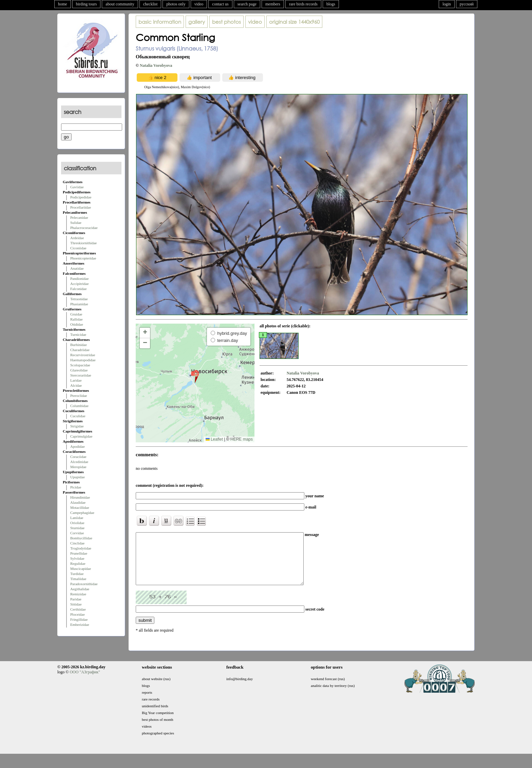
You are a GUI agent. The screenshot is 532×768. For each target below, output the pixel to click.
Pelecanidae (79, 217)
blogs (331, 4)
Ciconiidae (78, 248)
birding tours (87, 4)
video (199, 4)
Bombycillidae (81, 538)
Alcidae (76, 385)
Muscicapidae (81, 569)
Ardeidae (77, 238)
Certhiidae (78, 609)
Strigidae (77, 426)
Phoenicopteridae (83, 258)
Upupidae (78, 477)
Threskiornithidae (83, 243)
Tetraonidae (79, 299)
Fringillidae (79, 619)
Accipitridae (79, 284)
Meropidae (78, 467)
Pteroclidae (79, 396)
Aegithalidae (80, 589)
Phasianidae (79, 304)
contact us (220, 4)
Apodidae (78, 446)
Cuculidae (78, 416)
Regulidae (78, 563)
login (447, 4)
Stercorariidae (81, 375)
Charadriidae (80, 350)
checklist (150, 4)
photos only (176, 4)
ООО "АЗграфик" (85, 682)
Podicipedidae (81, 197)
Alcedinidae (79, 462)
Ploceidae (78, 614)
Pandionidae (79, 279)
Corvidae (77, 533)
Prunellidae (79, 553)
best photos (226, 22)
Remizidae (78, 594)
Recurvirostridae (83, 355)
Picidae (76, 487)
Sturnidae (77, 528)
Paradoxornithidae (84, 584)
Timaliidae (78, 579)
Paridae (76, 599)
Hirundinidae (80, 497)
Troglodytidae (81, 548)
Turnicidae (78, 334)
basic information (160, 22)
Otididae (77, 324)
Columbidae (79, 406)
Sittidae (76, 604)
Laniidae (77, 518)
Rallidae (77, 319)
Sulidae (76, 223)
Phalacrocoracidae (84, 228)
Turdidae (77, 574)
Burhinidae (79, 345)
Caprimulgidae (81, 436)
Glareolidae (79, 370)
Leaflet (214, 439)
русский (467, 4)
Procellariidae (81, 207)
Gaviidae (77, 187)
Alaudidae (78, 502)
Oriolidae (77, 523)
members (273, 4)
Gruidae (76, 314)
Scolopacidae (80, 365)
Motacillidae (80, 507)
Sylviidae (77, 558)
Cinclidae (77, 543)
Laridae (76, 380)
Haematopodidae (83, 360)
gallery (197, 22)
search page (247, 4)
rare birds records (303, 4)
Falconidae (78, 289)
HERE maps (242, 439)
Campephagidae (82, 513)
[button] (195, 376)
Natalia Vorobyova (156, 65)
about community (120, 4)
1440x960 (294, 22)
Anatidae (77, 268)
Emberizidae (80, 625)
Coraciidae (78, 457)
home (63, 4)
